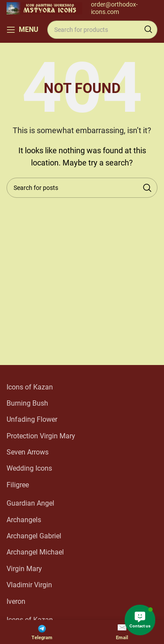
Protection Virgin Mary (41, 436)
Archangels (24, 520)
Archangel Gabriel (34, 536)
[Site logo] (44, 8)
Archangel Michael (35, 552)
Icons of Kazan (30, 387)
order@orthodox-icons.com (114, 8)
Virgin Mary (24, 569)
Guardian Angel (30, 503)
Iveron (16, 601)
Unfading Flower (32, 419)
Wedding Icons (29, 468)
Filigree (18, 485)
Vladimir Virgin (29, 585)
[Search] (102, 30)
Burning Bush (27, 403)
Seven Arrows (28, 452)
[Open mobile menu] (23, 30)
